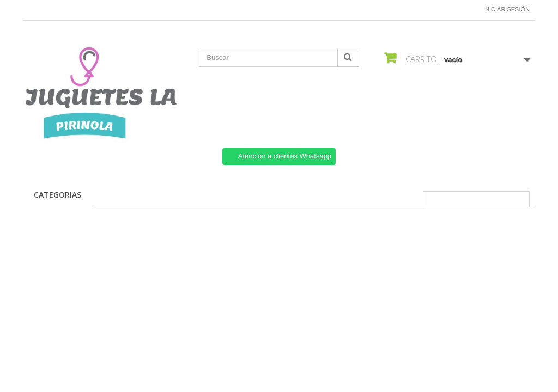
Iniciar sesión (507, 9)
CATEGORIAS (57, 195)
